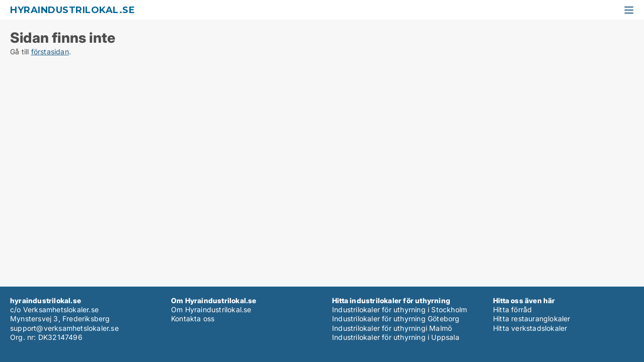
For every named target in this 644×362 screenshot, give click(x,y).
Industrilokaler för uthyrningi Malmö (392, 328)
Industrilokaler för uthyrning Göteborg (396, 319)
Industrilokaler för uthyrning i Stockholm (399, 309)
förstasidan (50, 52)
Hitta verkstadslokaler (530, 328)
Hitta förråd (512, 309)
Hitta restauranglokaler (532, 319)
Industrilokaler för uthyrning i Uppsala (396, 337)
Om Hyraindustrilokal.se (211, 309)
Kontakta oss (193, 319)
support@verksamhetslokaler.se (64, 328)
